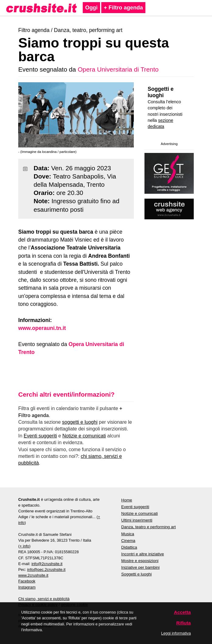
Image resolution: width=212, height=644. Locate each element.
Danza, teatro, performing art (88, 30)
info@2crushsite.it (47, 564)
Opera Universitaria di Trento (118, 69)
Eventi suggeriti (40, 436)
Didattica (129, 547)
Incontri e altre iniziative (143, 554)
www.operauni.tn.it (42, 328)
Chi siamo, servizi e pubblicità (44, 599)
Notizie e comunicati (84, 436)
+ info (24, 546)
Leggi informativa (176, 633)
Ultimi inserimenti (137, 520)
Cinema (128, 541)
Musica (128, 534)
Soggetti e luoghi (160, 92)
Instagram (27, 587)
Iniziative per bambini (141, 567)
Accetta (182, 612)
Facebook (27, 581)
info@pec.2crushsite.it (46, 570)
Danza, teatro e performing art (149, 527)
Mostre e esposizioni (140, 561)
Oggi (91, 8)
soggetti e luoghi (80, 422)
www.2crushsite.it (33, 575)
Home (127, 500)
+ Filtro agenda (123, 8)
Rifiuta (184, 623)
